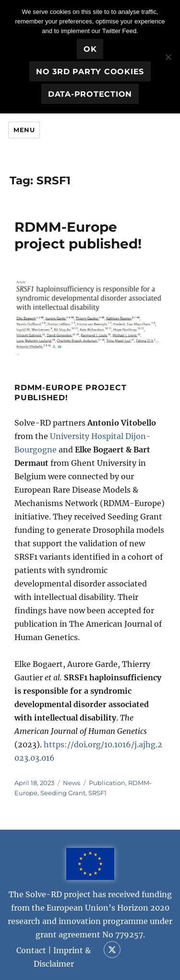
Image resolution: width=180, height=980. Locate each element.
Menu (24, 130)
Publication (107, 783)
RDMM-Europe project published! (78, 235)
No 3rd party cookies (90, 72)
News (72, 783)
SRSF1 (97, 793)
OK (90, 49)
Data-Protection (90, 94)
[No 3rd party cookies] (168, 57)
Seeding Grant (63, 793)
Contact (31, 950)
